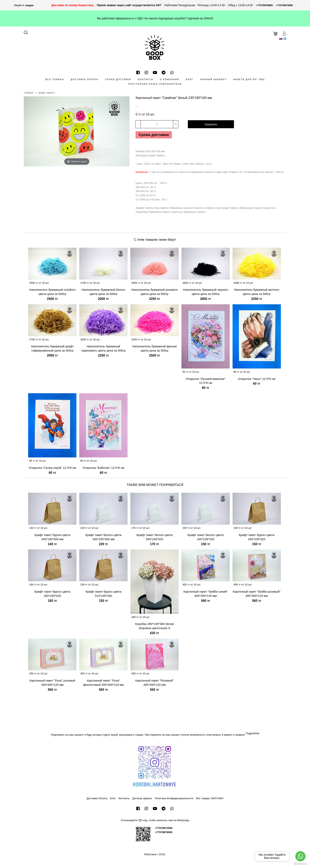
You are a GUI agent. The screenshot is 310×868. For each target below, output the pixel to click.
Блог (190, 79)
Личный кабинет (213, 79)
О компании (170, 79)
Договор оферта (142, 800)
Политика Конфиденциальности (174, 800)
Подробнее (252, 735)
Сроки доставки (118, 79)
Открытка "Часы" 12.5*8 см (257, 380)
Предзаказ (211, 124)
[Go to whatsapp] (300, 856)
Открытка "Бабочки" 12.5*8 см (103, 469)
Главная (29, 93)
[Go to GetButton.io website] (300, 864)
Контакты (145, 79)
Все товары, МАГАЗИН (210, 800)
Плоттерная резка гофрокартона (155, 84)
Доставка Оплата (84, 79)
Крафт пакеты (47, 93)
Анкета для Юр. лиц (249, 79)
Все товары (55, 79)
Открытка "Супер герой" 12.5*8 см (52, 469)
